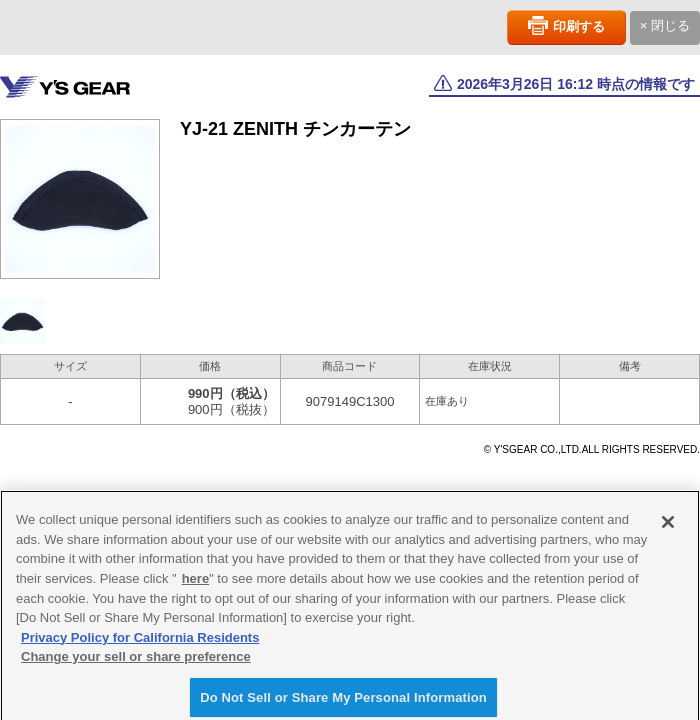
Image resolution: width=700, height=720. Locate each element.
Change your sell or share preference (136, 659)
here (195, 581)
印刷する (579, 26)
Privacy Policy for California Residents (140, 640)
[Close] (668, 526)
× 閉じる (665, 25)
